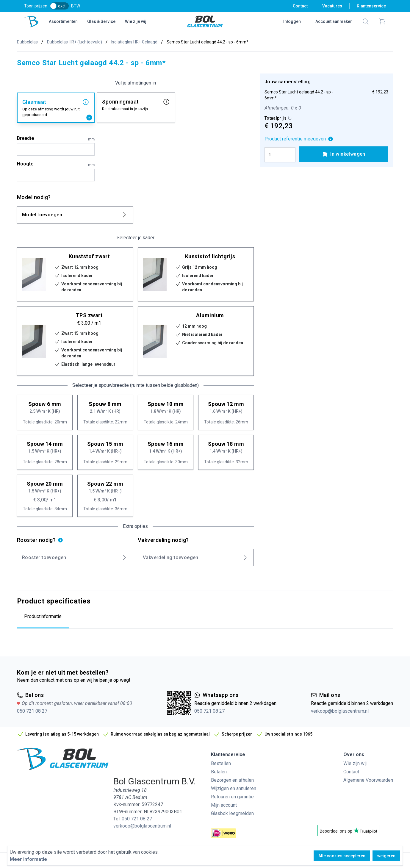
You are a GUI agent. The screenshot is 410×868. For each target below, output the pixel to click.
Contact (300, 6)
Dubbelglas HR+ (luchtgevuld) (75, 42)
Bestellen (221, 763)
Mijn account (224, 805)
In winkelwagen (344, 154)
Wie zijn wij (136, 21)
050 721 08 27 (32, 711)
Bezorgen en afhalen (232, 780)
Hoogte (56, 164)
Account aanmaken (334, 21)
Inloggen (292, 21)
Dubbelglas (27, 42)
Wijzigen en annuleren (234, 788)
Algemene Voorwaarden (368, 780)
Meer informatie (28, 859)
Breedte (56, 139)
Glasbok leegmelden (232, 813)
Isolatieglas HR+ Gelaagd (134, 42)
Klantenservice (371, 6)
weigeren (386, 856)
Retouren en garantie (232, 797)
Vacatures (332, 6)
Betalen (219, 772)
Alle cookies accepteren (342, 856)
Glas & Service (101, 21)
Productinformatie (43, 616)
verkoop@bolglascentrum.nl (340, 711)
